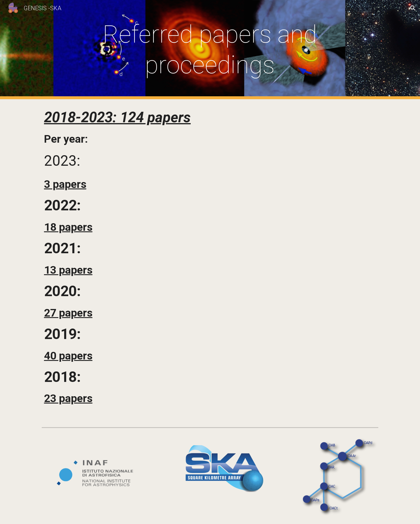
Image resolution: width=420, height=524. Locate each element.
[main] (210, 50)
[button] (413, 8)
